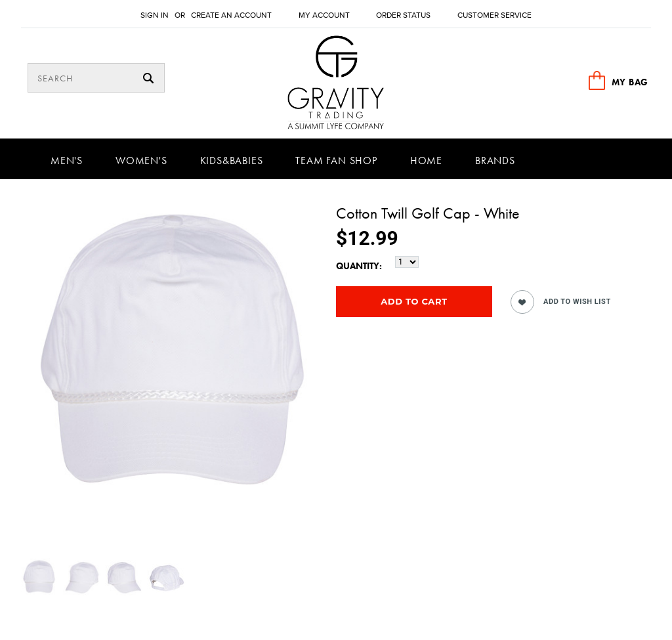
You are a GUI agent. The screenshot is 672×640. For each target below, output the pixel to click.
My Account (324, 15)
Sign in (155, 15)
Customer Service (494, 15)
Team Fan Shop (336, 160)
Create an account (231, 15)
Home (426, 160)
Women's (141, 160)
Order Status (403, 15)
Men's (67, 160)
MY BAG (630, 82)
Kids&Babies (232, 160)
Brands (495, 160)
